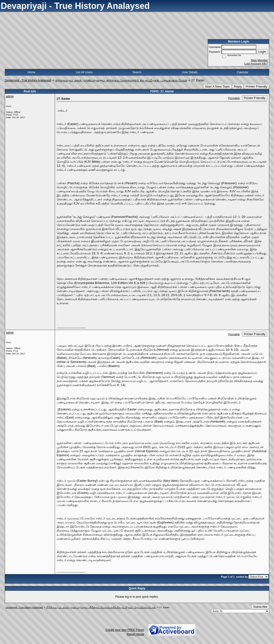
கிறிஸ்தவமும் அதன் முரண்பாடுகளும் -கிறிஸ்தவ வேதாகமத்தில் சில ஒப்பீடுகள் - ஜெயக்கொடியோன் (121, 80)
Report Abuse (135, 634)
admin (10, 96)
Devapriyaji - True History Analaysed (28, 80)
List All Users (84, 72)
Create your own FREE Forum (125, 630)
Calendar (243, 72)
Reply (238, 86)
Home (31, 72)
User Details (190, 72)
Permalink (234, 98)
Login (262, 52)
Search (137, 72)
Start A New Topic (217, 86)
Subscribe (260, 607)
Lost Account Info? (256, 64)
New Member (260, 60)
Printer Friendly (257, 86)
